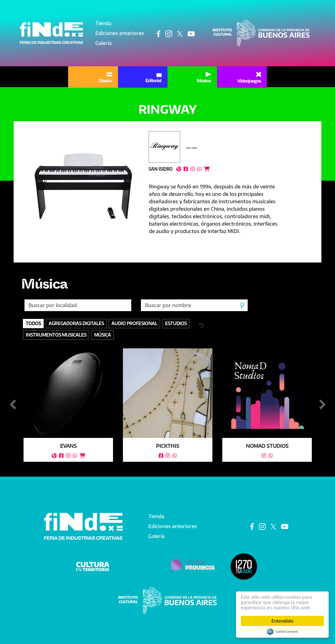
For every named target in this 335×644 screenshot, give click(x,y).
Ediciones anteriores (120, 33)
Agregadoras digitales (76, 323)
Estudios (176, 323)
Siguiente (322, 405)
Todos (33, 323)
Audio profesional (134, 323)
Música (44, 286)
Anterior (13, 405)
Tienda (103, 23)
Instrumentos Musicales (56, 335)
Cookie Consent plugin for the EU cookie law (282, 632)
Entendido (283, 621)
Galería (104, 43)
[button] (84, 186)
